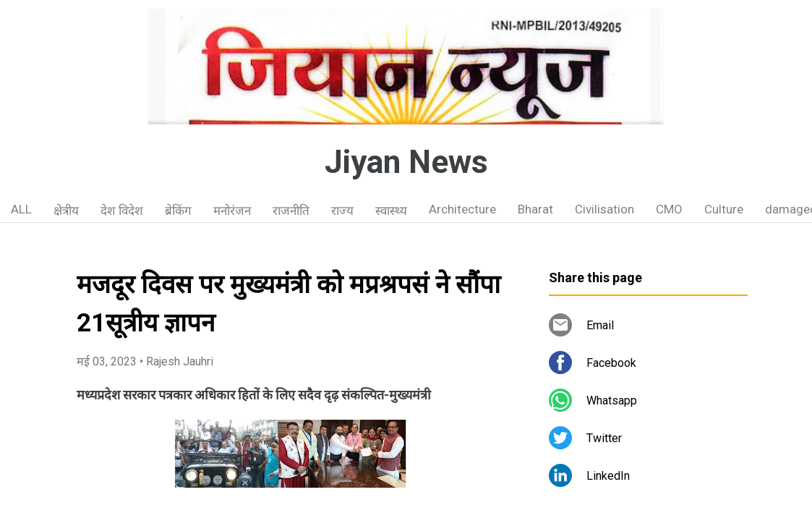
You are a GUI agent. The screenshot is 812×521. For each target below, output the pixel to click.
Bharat (535, 209)
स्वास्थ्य (391, 211)
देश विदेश (122, 211)
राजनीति (291, 211)
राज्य (342, 211)
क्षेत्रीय (66, 211)
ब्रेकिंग (178, 211)
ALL (21, 209)
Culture (724, 209)
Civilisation (604, 209)
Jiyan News (406, 162)
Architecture (462, 209)
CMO (669, 209)
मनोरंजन (232, 211)
